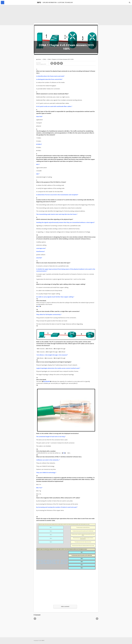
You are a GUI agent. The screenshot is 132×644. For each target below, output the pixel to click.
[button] (52, 63)
